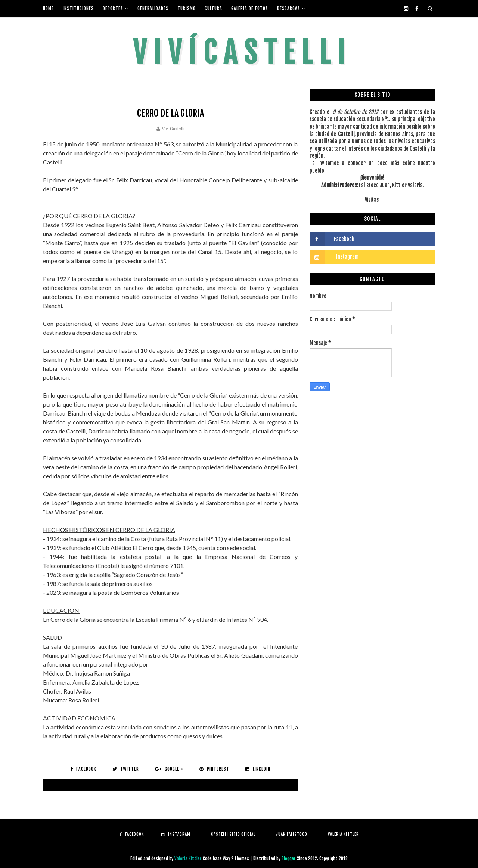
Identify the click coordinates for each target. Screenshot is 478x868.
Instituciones (78, 8)
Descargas (289, 8)
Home (48, 8)
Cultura (213, 8)
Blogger (289, 858)
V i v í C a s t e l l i (239, 52)
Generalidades (153, 8)
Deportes (113, 8)
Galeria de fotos (250, 8)
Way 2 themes (236, 858)
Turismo (187, 8)
